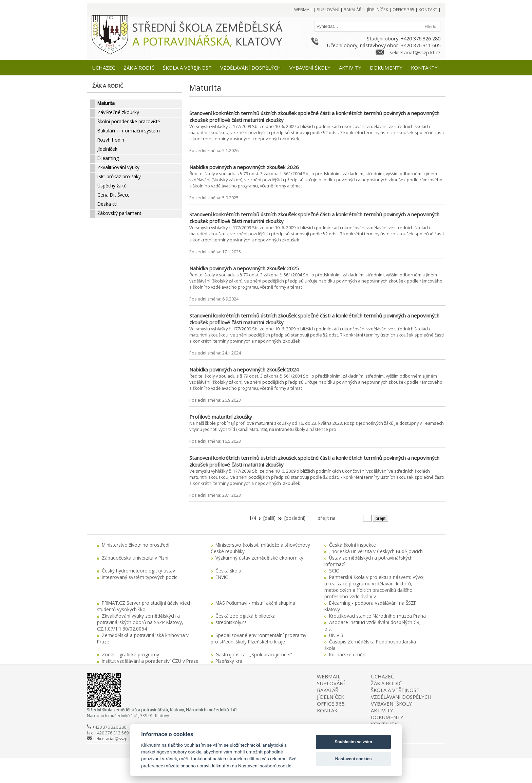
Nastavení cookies (354, 759)
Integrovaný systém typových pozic (139, 577)
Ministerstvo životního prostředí (136, 545)
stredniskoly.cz (231, 622)
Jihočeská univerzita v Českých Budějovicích (376, 551)
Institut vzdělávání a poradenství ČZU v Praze (150, 661)
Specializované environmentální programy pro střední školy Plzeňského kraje (259, 638)
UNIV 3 (336, 635)
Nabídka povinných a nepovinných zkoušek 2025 (244, 268)
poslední (295, 518)
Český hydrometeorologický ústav (138, 571)
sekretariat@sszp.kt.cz (415, 52)
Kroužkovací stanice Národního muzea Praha (377, 616)
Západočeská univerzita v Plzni (135, 558)
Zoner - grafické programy (130, 654)
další (269, 518)
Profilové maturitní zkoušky (221, 417)
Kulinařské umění (348, 654)
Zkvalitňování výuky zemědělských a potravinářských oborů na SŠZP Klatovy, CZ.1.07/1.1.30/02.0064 (140, 622)
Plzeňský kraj (230, 661)
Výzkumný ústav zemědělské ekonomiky (259, 558)
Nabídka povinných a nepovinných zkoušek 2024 (244, 369)
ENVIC (222, 577)
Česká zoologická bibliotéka (245, 616)
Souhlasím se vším (353, 742)
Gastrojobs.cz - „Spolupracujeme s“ (254, 654)
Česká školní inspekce (353, 545)
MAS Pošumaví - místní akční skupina (255, 603)
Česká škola (228, 571)
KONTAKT (329, 710)
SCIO (334, 571)
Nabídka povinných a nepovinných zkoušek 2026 (244, 167)
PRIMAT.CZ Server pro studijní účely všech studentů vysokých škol (144, 606)
